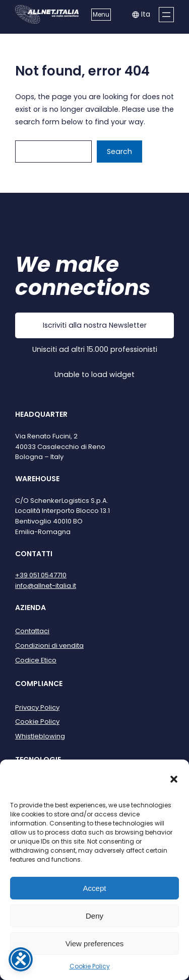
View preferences (95, 944)
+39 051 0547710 (41, 575)
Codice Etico (36, 660)
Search (119, 152)
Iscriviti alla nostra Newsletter (95, 325)
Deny (94, 916)
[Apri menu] (166, 15)
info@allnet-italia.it (46, 586)
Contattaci (32, 631)
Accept (95, 888)
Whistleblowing (40, 736)
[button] (174, 779)
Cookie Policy (90, 966)
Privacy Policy (37, 707)
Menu (101, 14)
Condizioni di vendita (49, 646)
